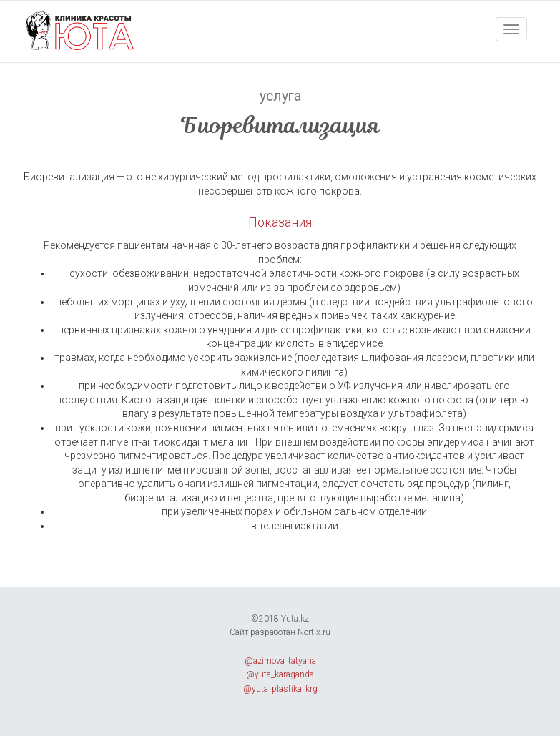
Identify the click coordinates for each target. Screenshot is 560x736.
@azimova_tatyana (280, 661)
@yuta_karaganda (280, 674)
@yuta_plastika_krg (280, 689)
